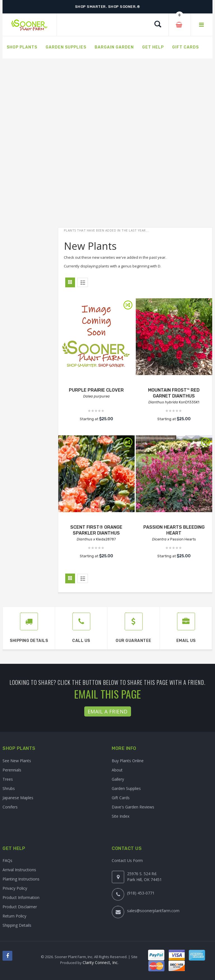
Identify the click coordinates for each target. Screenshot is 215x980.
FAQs (7, 860)
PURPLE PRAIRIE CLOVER (96, 390)
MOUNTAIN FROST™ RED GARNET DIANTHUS (174, 393)
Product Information (21, 897)
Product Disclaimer (20, 907)
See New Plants (17, 761)
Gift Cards (121, 798)
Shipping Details (17, 925)
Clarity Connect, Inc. (101, 962)
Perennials (12, 770)
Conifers (10, 807)
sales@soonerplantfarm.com (153, 911)
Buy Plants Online (128, 761)
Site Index (121, 816)
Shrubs (9, 788)
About (117, 770)
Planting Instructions (21, 879)
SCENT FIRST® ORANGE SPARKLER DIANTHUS (96, 530)
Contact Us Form (127, 860)
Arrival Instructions (19, 870)
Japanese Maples (18, 798)
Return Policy (14, 916)
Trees (8, 779)
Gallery (118, 779)
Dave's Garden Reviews (133, 807)
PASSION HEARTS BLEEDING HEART (174, 530)
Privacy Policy (15, 888)
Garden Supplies (126, 788)
